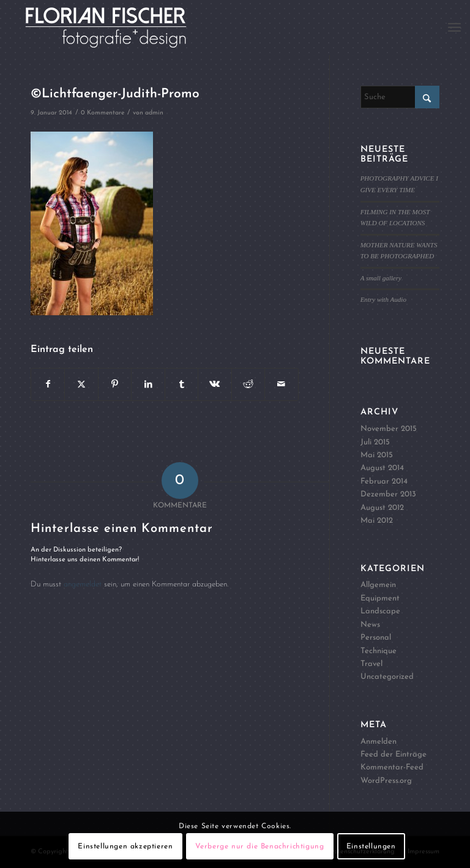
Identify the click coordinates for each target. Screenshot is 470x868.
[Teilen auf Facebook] (48, 384)
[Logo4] (120, 28)
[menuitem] (454, 28)
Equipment (380, 598)
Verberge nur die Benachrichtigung (260, 847)
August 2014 (382, 468)
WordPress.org (386, 781)
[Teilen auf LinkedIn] (148, 384)
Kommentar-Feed (392, 767)
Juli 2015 (375, 442)
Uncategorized (387, 677)
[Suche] (400, 97)
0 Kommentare (103, 113)
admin (154, 113)
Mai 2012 (377, 521)
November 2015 (389, 429)
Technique (379, 651)
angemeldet (83, 584)
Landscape (380, 611)
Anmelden (379, 742)
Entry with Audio (383, 299)
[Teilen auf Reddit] (248, 384)
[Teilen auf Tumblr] (181, 384)
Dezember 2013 (388, 494)
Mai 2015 (377, 455)
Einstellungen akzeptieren (125, 847)
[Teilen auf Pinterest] (115, 384)
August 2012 (382, 508)
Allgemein (378, 585)
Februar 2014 (384, 481)
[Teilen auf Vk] (214, 384)
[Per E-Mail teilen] (281, 384)
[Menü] (454, 28)
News (370, 625)
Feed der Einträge (394, 754)
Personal (376, 638)
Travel (371, 664)
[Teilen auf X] (81, 384)
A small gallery (381, 278)
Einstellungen (371, 847)
